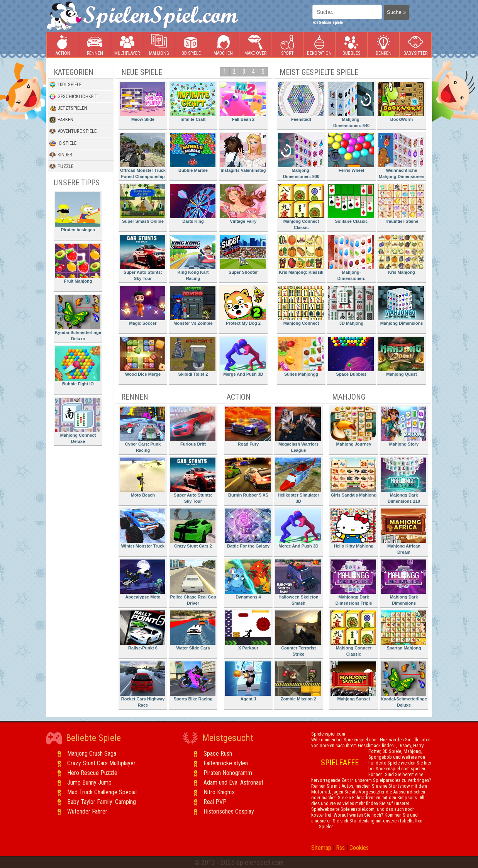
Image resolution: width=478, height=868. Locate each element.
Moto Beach (142, 477)
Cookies (359, 848)
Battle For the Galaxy (248, 528)
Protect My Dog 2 (243, 306)
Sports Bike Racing (193, 681)
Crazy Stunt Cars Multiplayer (101, 763)
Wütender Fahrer (87, 811)
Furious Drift (193, 426)
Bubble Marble (193, 153)
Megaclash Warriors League (298, 430)
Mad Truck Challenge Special (102, 792)
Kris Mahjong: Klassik (301, 255)
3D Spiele (191, 45)
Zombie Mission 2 (298, 681)
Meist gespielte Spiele (319, 72)
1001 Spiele (65, 85)
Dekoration (319, 45)
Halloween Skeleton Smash (298, 582)
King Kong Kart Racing (193, 258)
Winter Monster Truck (142, 528)
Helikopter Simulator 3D (298, 481)
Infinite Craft (193, 102)
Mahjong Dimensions (401, 306)
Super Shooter (243, 255)
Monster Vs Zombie (193, 306)
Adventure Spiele (73, 131)
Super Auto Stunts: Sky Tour (142, 258)
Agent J (248, 681)
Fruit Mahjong (78, 264)
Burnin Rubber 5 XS (248, 477)
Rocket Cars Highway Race (142, 684)
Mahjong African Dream (403, 531)
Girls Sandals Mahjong (353, 477)
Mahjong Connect (301, 306)
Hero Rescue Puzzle (92, 773)
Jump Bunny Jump (89, 782)
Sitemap (321, 848)
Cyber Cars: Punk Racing (142, 430)
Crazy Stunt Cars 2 (193, 528)
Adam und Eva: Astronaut (233, 782)
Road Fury (248, 426)
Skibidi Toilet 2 (193, 357)
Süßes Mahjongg (301, 357)
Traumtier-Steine (401, 204)
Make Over (255, 45)
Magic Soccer (142, 306)
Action (63, 45)
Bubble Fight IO (78, 366)
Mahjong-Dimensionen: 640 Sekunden (351, 106)
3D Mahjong (351, 306)
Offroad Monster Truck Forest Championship (143, 156)
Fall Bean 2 (243, 102)
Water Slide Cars (193, 630)
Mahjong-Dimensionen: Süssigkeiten (351, 259)
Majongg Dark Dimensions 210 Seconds (403, 482)
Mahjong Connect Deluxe (78, 421)
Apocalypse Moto (142, 579)
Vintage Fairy (243, 204)
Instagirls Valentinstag (243, 153)
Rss (340, 848)
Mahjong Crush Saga (92, 754)
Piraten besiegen (78, 212)
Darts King (193, 204)
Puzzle (61, 166)
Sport (287, 45)
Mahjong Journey (353, 426)
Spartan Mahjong (403, 630)
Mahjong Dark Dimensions (403, 582)
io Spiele (63, 143)
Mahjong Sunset (353, 681)
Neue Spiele (142, 72)
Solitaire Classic (351, 204)
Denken (383, 45)
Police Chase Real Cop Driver (193, 582)
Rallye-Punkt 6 (142, 630)
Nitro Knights (219, 792)
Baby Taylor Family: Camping (102, 802)
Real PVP (215, 802)
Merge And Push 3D (243, 357)
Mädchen (223, 45)
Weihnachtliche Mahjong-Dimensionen (401, 156)
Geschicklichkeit (73, 97)
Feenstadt (301, 102)
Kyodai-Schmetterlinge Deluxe (78, 318)
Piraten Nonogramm (228, 773)
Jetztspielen (68, 108)
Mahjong (159, 45)
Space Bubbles (351, 357)
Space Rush (218, 754)
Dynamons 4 (248, 579)
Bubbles (351, 45)
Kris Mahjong (401, 255)
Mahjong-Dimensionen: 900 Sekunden (301, 157)
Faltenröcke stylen (226, 763)
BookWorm (401, 102)
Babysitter (415, 45)
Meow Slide (142, 102)
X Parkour (248, 630)
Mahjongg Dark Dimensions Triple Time (353, 584)
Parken (61, 120)
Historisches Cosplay (229, 811)
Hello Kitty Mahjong (353, 528)
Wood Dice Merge (142, 357)
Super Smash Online (142, 204)
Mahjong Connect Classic (301, 207)
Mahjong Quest (401, 357)
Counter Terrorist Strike (298, 633)
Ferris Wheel (351, 153)
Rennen (95, 45)
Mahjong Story (403, 426)
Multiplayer (127, 45)
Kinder (61, 155)
